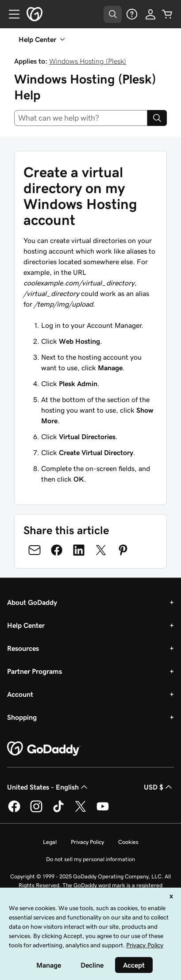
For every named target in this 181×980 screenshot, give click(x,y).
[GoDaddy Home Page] (44, 749)
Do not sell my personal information (90, 859)
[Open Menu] (11, 14)
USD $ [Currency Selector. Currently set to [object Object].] (159, 787)
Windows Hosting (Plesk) (88, 61)
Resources (23, 648)
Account (20, 694)
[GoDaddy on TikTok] (58, 811)
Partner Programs (35, 671)
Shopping (22, 717)
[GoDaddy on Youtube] (103, 811)
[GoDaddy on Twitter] (81, 811)
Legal (50, 842)
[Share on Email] (35, 550)
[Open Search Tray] (113, 14)
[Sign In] (150, 14)
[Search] (157, 118)
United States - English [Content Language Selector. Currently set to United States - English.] (48, 787)
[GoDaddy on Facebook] (14, 811)
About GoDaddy (32, 602)
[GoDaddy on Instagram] (36, 811)
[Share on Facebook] (57, 550)
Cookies (128, 842)
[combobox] (81, 118)
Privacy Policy (87, 842)
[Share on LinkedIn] (79, 550)
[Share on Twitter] (101, 550)
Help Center (26, 625)
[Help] (132, 14)
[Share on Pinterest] (123, 550)
